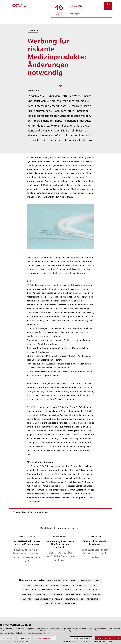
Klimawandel (41, 595)
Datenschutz (108, 641)
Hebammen (67, 590)
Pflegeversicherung (93, 595)
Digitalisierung (41, 585)
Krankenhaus (56, 595)
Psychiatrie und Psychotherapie (49, 599)
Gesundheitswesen (30, 590)
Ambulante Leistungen (57, 581)
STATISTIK (26, 639)
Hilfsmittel (93, 590)
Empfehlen (28, 512)
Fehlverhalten (79, 585)
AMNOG (74, 581)
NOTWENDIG (9, 639)
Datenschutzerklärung (40, 633)
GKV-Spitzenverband (50, 590)
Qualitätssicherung (74, 599)
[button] (59, 10)
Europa (66, 585)
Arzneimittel (86, 581)
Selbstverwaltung (53, 604)
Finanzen (93, 585)
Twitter (17, 512)
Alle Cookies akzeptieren (108, 638)
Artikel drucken (42, 512)
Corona (27, 585)
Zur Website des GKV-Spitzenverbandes (77, 641)
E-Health (55, 585)
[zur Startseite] (30, 6)
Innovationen (26, 595)
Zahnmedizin (70, 604)
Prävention (27, 599)
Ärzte (98, 581)
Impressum (97, 641)
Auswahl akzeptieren (81, 638)
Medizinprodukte (73, 595)
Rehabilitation (93, 599)
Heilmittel (80, 590)
